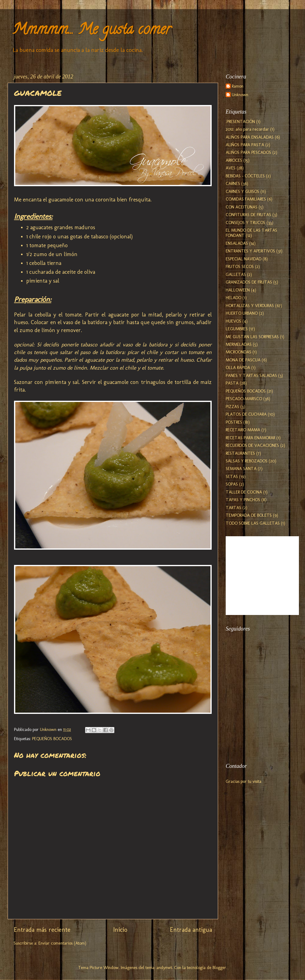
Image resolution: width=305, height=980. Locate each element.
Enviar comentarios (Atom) (62, 943)
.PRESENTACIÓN (240, 121)
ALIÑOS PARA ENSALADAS (250, 137)
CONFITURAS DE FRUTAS (248, 215)
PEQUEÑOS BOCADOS (52, 739)
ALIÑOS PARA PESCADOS (248, 152)
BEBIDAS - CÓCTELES (245, 176)
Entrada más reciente (42, 930)
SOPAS (232, 484)
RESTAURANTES (240, 453)
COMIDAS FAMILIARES (246, 199)
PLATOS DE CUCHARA (246, 414)
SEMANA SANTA (241, 468)
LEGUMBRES (237, 329)
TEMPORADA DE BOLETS (249, 515)
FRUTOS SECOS (240, 266)
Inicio (120, 930)
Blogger (219, 967)
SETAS (232, 476)
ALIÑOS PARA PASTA (245, 145)
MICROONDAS (239, 352)
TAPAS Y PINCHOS (243, 500)
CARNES (233, 183)
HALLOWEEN (238, 290)
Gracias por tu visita (244, 781)
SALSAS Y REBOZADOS (247, 461)
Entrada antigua (191, 930)
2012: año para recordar (247, 129)
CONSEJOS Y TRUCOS (246, 222)
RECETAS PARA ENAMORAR (250, 438)
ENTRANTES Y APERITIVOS (250, 251)
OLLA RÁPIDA (238, 367)
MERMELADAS (239, 344)
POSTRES (234, 422)
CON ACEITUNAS (242, 207)
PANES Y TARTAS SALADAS (251, 375)
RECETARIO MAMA (243, 430)
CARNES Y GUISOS (242, 191)
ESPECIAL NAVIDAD (244, 259)
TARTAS (233, 508)
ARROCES (234, 160)
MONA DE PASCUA (243, 360)
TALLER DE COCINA (244, 492)
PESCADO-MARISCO (244, 399)
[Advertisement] (256, 722)
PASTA (232, 383)
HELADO (233, 298)
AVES (231, 168)
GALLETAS (236, 274)
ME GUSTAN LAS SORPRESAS (252, 337)
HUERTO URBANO (242, 313)
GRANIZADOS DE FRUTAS (249, 282)
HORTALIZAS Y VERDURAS (250, 306)
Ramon (238, 86)
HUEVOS (233, 321)
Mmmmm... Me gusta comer (91, 31)
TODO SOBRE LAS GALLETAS (253, 523)
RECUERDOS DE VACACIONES (252, 445)
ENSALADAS (237, 243)
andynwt (164, 967)
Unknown (240, 95)
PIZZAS (232, 407)
